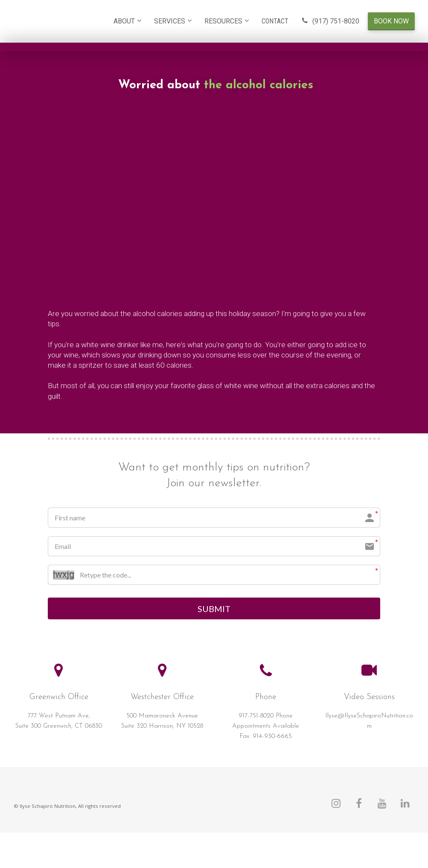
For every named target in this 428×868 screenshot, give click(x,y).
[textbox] (266, 727)
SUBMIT (214, 609)
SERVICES (170, 21)
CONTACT (275, 21)
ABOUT (124, 21)
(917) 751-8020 (330, 21)
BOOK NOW (391, 21)
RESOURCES (223, 21)
